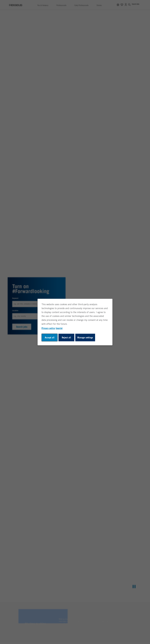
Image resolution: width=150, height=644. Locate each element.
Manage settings (85, 337)
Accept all (50, 337)
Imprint (59, 328)
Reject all (66, 337)
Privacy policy (48, 328)
